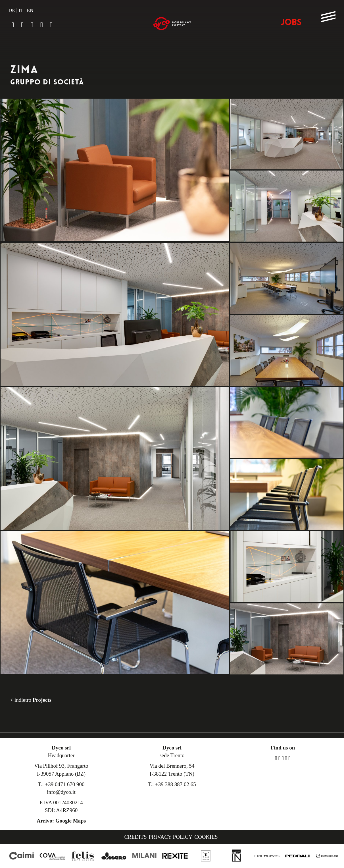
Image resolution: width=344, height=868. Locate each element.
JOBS (291, 23)
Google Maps (71, 821)
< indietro (31, 700)
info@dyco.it (61, 792)
